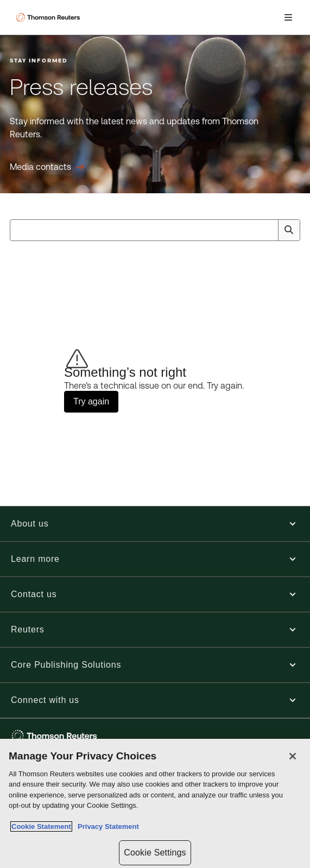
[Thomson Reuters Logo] (49, 17)
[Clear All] (268, 230)
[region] (155, 803)
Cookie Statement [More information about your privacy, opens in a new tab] (41, 826)
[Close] (293, 756)
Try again (91, 401)
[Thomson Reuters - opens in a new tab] (56, 736)
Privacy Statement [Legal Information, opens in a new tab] (106, 826)
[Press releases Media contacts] (47, 167)
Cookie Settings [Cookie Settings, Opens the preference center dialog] (155, 853)
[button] (155, 524)
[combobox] (155, 230)
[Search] (289, 230)
